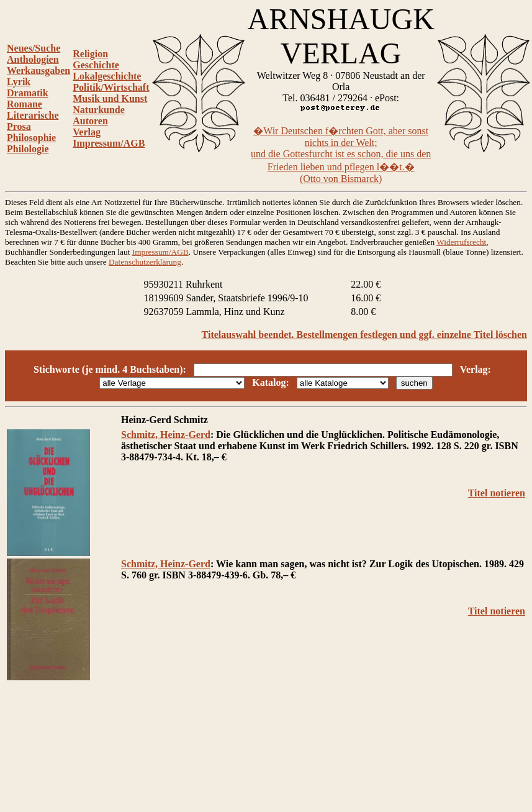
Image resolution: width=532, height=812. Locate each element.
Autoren (90, 121)
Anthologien (33, 59)
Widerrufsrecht (461, 242)
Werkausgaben (38, 71)
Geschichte (96, 65)
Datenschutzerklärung (145, 262)
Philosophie (31, 138)
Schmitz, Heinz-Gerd (166, 435)
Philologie (28, 149)
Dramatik (28, 93)
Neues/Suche (34, 48)
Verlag (87, 132)
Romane (25, 104)
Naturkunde (99, 110)
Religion (90, 54)
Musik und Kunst (110, 98)
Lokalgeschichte (107, 76)
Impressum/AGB (109, 143)
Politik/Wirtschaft (111, 87)
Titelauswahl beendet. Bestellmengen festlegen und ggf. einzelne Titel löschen (364, 335)
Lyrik (19, 82)
